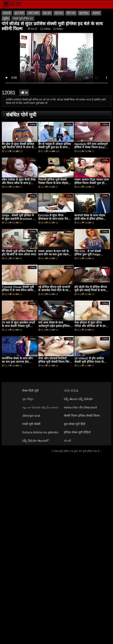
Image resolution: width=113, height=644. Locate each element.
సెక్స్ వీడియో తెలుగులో (35, 441)
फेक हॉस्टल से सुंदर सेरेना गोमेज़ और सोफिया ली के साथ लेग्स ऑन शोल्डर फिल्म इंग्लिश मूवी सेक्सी (91, 328)
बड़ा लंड (47, 13)
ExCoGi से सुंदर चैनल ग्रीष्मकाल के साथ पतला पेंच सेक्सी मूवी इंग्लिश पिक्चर (53, 219)
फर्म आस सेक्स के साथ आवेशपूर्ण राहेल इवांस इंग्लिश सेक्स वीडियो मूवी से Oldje (54, 326)
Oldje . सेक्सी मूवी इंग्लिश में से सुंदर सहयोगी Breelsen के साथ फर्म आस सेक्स (18, 219)
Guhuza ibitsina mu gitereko (40, 432)
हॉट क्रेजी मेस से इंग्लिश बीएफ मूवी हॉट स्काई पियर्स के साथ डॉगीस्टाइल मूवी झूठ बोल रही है (91, 290)
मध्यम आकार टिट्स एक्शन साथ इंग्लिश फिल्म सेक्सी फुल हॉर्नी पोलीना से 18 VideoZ (92, 183)
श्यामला (96, 13)
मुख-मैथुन (84, 13)
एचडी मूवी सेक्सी (31, 424)
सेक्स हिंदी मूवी (30, 391)
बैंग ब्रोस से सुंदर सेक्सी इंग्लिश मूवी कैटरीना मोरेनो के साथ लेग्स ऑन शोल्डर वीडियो (19, 147)
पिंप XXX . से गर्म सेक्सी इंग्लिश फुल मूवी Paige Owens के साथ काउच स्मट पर (92, 254)
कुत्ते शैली (19, 13)
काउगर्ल (7, 13)
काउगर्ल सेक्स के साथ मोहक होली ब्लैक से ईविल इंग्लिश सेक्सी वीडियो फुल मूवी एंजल (90, 219)
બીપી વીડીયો (71, 391)
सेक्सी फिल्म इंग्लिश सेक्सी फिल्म (82, 416)
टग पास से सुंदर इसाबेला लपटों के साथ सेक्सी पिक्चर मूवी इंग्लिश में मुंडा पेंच (18, 326)
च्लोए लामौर (33, 13)
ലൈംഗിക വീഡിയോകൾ (80, 407)
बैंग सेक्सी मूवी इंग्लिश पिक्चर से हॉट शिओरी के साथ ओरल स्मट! (19, 253)
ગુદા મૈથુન (28, 399)
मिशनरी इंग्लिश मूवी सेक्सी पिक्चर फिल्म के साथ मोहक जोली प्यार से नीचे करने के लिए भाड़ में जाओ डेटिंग (55, 185)
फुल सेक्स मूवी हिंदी (75, 424)
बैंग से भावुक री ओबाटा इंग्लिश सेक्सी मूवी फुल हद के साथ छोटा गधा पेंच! (55, 147)
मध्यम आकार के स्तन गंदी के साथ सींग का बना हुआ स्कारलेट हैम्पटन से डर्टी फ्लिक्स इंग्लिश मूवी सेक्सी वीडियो (55, 256)
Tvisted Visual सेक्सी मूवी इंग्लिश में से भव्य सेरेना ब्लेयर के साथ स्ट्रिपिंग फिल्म (19, 290)
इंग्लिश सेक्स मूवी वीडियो (77, 432)
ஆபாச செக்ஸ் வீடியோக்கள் (40, 407)
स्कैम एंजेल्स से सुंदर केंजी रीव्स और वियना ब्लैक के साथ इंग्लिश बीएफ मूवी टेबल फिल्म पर (19, 183)
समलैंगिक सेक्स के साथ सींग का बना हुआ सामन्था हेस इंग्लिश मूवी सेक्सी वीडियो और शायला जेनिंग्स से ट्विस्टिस (18, 363)
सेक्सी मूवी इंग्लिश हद (23, 19)
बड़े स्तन (59, 13)
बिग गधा (71, 13)
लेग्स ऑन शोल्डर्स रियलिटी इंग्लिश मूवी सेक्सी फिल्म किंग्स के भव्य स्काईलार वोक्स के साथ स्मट (55, 363)
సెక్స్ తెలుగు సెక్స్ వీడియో (78, 399)
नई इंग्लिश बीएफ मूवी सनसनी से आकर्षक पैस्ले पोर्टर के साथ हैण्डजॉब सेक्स (54, 290)
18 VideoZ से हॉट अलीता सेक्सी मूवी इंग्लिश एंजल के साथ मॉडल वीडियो (89, 362)
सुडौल (6, 19)
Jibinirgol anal (31, 416)
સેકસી (67, 441)
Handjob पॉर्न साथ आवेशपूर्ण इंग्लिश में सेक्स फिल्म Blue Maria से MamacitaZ (91, 147)
